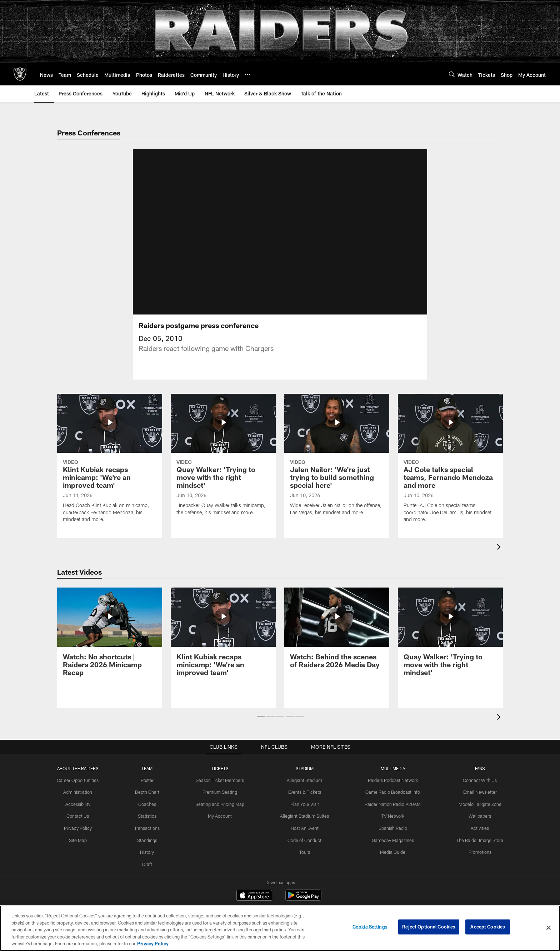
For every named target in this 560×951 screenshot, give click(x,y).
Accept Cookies (488, 927)
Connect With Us (475, 789)
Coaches (151, 812)
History (151, 859)
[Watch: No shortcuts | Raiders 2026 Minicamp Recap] (110, 645)
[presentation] (500, 556)
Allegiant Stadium (305, 789)
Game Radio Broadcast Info (391, 800)
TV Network (391, 824)
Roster (151, 789)
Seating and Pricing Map (222, 812)
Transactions (151, 836)
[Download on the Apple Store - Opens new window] (254, 905)
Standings (151, 847)
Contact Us (83, 824)
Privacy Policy (83, 836)
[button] (261, 725)
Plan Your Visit (305, 812)
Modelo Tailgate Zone (475, 812)
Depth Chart (151, 800)
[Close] (549, 928)
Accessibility (83, 812)
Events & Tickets (305, 800)
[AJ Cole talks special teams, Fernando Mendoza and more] (450, 471)
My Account (222, 824)
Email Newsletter (475, 800)
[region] (280, 928)
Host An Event (305, 836)
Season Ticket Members (222, 789)
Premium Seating (222, 800)
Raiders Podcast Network (391, 789)
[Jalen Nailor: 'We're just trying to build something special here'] (337, 468)
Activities (475, 836)
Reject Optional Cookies (429, 927)
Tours (305, 859)
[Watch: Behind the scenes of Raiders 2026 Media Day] (337, 641)
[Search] (452, 74)
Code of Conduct (305, 847)
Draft (151, 871)
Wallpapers (475, 824)
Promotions (475, 859)
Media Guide (391, 859)
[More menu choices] (247, 74)
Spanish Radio (391, 836)
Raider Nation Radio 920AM (391, 812)
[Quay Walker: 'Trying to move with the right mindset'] (223, 468)
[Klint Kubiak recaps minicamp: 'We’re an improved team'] (110, 471)
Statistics (151, 824)
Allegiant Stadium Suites (305, 824)
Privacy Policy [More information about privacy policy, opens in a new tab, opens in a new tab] (153, 943)
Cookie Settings (370, 927)
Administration (83, 800)
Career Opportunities (83, 789)
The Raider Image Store (475, 847)
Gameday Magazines (391, 847)
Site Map (83, 847)
